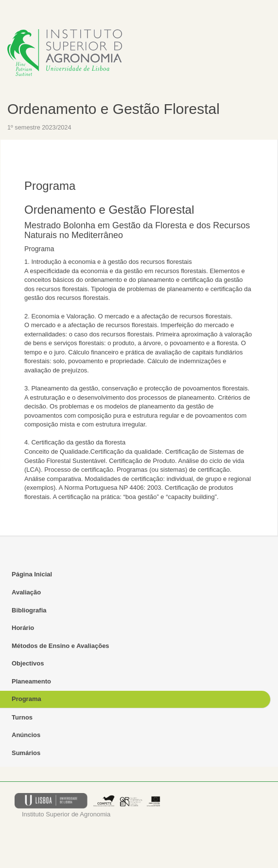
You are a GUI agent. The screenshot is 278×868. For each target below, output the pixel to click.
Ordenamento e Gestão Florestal (113, 109)
